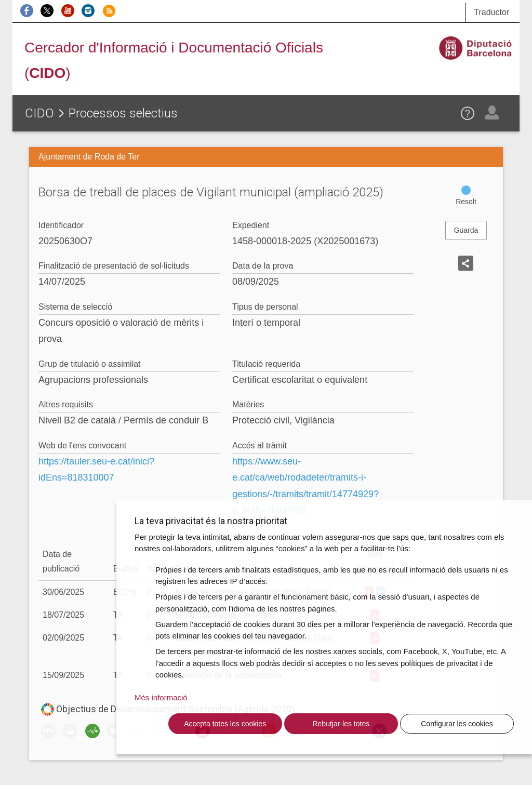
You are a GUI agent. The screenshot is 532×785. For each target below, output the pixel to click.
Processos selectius (123, 113)
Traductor (491, 12)
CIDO (39, 113)
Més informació (161, 697)
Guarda (466, 230)
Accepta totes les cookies (225, 724)
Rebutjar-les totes (341, 724)
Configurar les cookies (457, 724)
